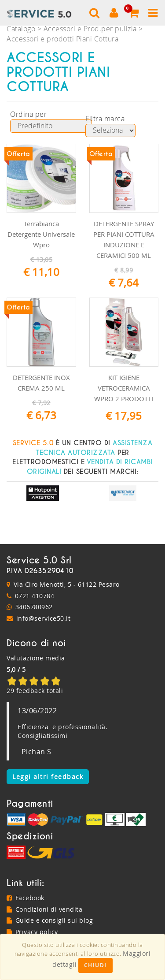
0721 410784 (35, 596)
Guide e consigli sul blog (50, 920)
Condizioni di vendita (44, 909)
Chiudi (95, 965)
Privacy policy (32, 932)
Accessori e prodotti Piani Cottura (62, 39)
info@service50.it (44, 618)
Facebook (26, 898)
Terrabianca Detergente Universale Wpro (41, 234)
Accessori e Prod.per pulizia (90, 29)
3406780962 (34, 607)
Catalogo (21, 29)
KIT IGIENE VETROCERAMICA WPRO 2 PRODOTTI (124, 388)
